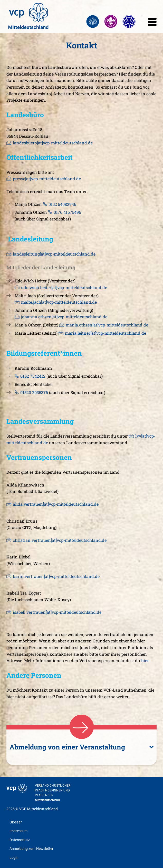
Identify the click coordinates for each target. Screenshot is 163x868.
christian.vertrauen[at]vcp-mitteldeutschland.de (60, 540)
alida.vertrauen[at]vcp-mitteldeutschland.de (56, 504)
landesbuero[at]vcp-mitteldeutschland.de (53, 143)
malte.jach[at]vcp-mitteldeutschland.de (59, 302)
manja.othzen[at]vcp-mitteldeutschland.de (107, 325)
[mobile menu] (152, 23)
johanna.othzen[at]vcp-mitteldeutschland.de (64, 317)
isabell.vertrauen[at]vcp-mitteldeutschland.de (57, 612)
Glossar (16, 822)
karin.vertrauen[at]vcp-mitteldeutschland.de (56, 576)
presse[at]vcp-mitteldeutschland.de (47, 179)
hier (145, 660)
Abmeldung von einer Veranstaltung (68, 747)
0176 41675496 (68, 212)
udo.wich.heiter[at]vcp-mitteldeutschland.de (64, 287)
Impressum (18, 831)
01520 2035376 (34, 392)
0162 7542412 (33, 376)
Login (14, 858)
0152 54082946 (63, 204)
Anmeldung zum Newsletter (31, 849)
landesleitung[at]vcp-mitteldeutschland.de (54, 254)
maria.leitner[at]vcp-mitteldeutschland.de (106, 333)
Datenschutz (20, 840)
